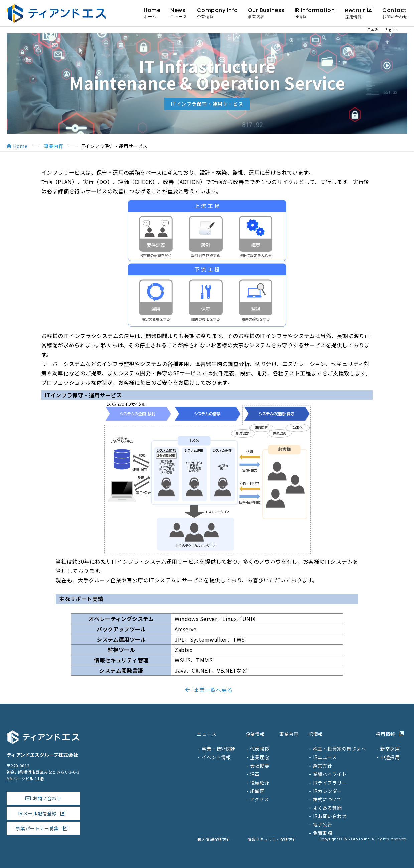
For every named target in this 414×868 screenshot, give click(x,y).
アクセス (259, 799)
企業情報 (255, 734)
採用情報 (392, 734)
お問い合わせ (47, 798)
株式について (327, 799)
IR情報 (316, 734)
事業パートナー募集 (43, 828)
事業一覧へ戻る (207, 690)
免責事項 (323, 833)
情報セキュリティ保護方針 (272, 839)
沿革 (255, 774)
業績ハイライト (330, 774)
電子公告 (323, 824)
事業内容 (54, 146)
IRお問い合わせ (330, 816)
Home (20, 146)
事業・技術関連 (219, 749)
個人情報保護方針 (214, 839)
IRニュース (325, 757)
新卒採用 (390, 749)
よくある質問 (327, 808)
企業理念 (260, 757)
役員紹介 (260, 783)
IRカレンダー (328, 791)
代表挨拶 (260, 749)
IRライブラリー (330, 783)
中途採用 (390, 757)
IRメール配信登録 (43, 813)
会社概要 (260, 766)
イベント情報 (216, 757)
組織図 (257, 791)
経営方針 (323, 766)
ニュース (207, 734)
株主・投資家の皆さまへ (339, 749)
